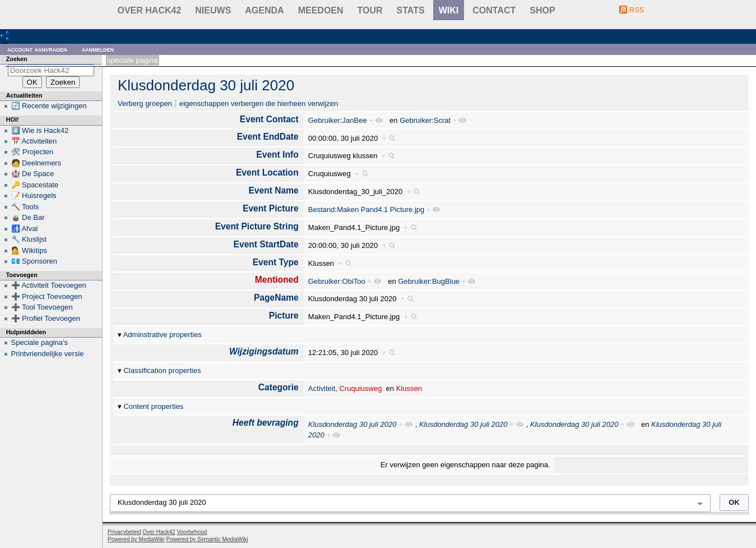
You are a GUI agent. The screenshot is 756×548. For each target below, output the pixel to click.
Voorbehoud (192, 532)
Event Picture (271, 208)
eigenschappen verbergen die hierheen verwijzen (259, 103)
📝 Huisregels (34, 195)
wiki (449, 10)
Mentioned (277, 280)
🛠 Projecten (33, 152)
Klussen (409, 388)
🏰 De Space (33, 174)
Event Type (276, 262)
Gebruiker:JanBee (338, 120)
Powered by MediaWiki (136, 539)
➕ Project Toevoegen (47, 296)
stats (411, 10)
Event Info (277, 155)
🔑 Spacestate (35, 185)
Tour (370, 10)
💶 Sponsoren (34, 261)
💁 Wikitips (29, 250)
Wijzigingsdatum (264, 351)
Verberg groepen (145, 103)
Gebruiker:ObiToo (337, 281)
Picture (284, 316)
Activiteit (322, 388)
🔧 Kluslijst (29, 239)
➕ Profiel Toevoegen (46, 318)
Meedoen (321, 10)
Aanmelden (98, 49)
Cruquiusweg (360, 388)
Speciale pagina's (40, 342)
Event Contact (269, 119)
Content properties (153, 406)
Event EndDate (268, 137)
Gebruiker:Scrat (425, 120)
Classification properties (162, 370)
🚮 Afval (25, 229)
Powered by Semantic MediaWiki (207, 539)
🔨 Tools (25, 207)
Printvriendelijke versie (48, 354)
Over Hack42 (150, 10)
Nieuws (213, 10)
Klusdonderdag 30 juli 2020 (206, 85)
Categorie (279, 387)
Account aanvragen (37, 49)
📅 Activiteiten (34, 141)
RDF (23, 36)
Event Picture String (257, 226)
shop (542, 10)
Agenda (264, 10)
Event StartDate (266, 244)
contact (494, 10)
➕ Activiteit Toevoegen (49, 285)
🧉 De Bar (28, 217)
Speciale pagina (132, 60)
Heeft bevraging (266, 423)
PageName (276, 298)
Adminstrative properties (163, 335)
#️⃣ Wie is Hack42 (40, 130)
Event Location (267, 172)
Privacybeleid (124, 532)
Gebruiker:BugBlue (429, 281)
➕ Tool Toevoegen (42, 307)
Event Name (273, 190)
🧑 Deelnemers (36, 163)
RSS (637, 10)
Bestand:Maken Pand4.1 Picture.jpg (366, 209)
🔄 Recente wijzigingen (49, 106)
